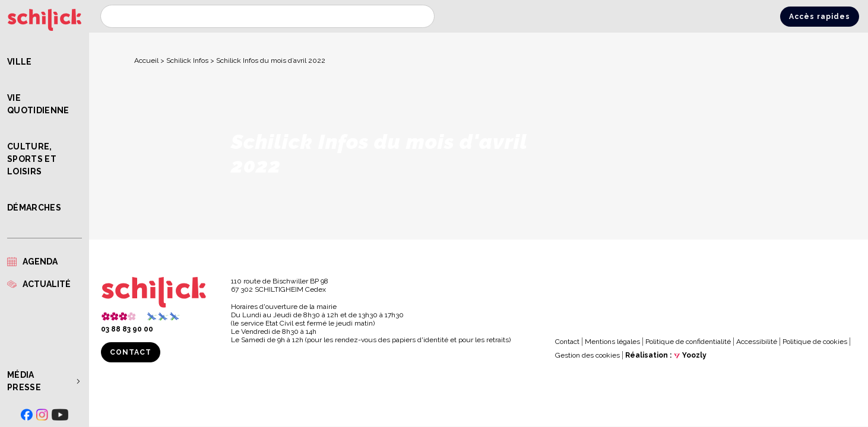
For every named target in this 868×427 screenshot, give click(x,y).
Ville (20, 62)
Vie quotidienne (38, 104)
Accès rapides (820, 17)
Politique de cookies (815, 342)
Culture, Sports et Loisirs (32, 159)
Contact (131, 352)
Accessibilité (757, 342)
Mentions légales (612, 342)
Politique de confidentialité (688, 342)
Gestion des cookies (587, 355)
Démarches (34, 208)
